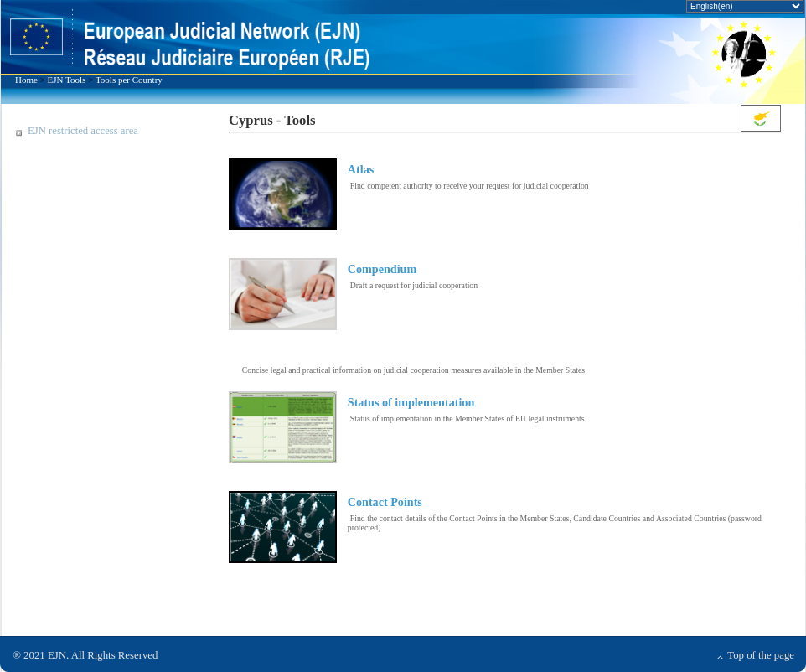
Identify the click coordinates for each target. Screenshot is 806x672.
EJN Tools (67, 80)
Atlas (361, 169)
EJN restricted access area (83, 131)
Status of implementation (411, 402)
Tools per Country (129, 80)
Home (26, 80)
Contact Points (385, 502)
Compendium (382, 269)
